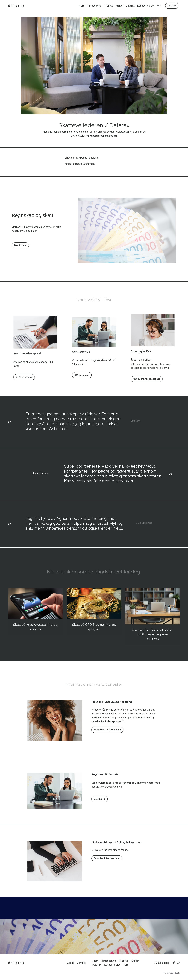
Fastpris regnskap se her (104, 136)
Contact (81, 963)
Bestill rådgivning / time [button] (107, 858)
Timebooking (94, 6)
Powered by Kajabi (172, 973)
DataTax (130, 6)
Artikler (119, 6)
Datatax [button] (172, 6)
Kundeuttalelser (146, 6)
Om (159, 6)
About (70, 963)
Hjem (81, 6)
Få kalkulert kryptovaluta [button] (107, 730)
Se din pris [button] (100, 799)
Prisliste (109, 6)
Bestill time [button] (20, 245)
